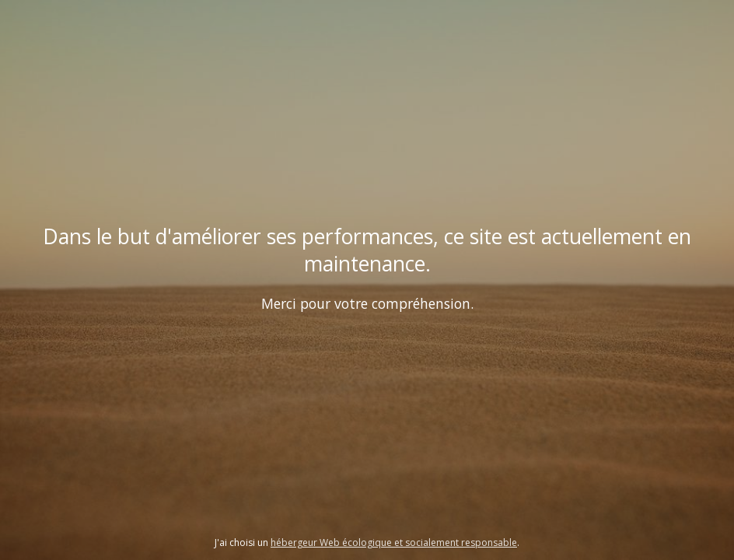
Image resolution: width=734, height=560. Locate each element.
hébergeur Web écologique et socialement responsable (394, 542)
